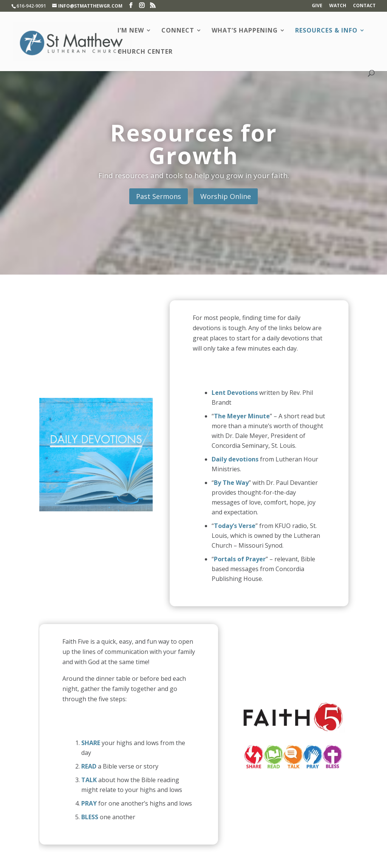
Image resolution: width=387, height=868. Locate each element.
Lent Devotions (235, 393)
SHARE (91, 743)
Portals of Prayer (240, 559)
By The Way (231, 483)
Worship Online (226, 196)
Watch (338, 6)
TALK (89, 780)
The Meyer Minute (242, 416)
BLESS (90, 817)
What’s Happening (245, 31)
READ (89, 766)
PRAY (89, 803)
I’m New (131, 31)
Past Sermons (159, 196)
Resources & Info (326, 31)
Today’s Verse (235, 526)
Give (317, 6)
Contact (364, 6)
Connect (178, 31)
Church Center (145, 52)
